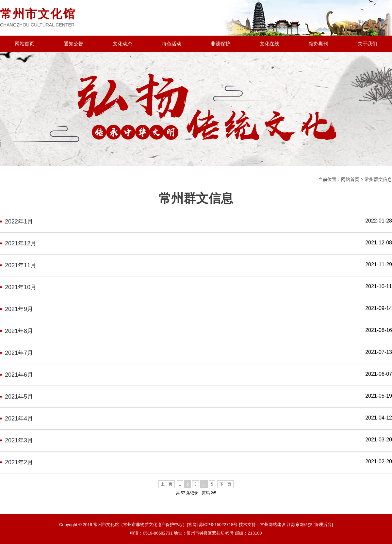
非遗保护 (220, 44)
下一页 (225, 484)
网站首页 (24, 44)
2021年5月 (19, 397)
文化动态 (122, 44)
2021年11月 (21, 265)
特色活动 (171, 44)
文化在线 (269, 44)
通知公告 (73, 44)
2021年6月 (19, 375)
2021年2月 (19, 462)
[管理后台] (323, 525)
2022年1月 (19, 222)
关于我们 (367, 44)
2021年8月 (19, 331)
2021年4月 (19, 419)
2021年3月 (19, 440)
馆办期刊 (318, 44)
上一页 (167, 484)
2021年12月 (21, 243)
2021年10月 (21, 287)
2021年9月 (19, 309)
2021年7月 (19, 353)
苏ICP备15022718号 (218, 525)
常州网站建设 (273, 525)
